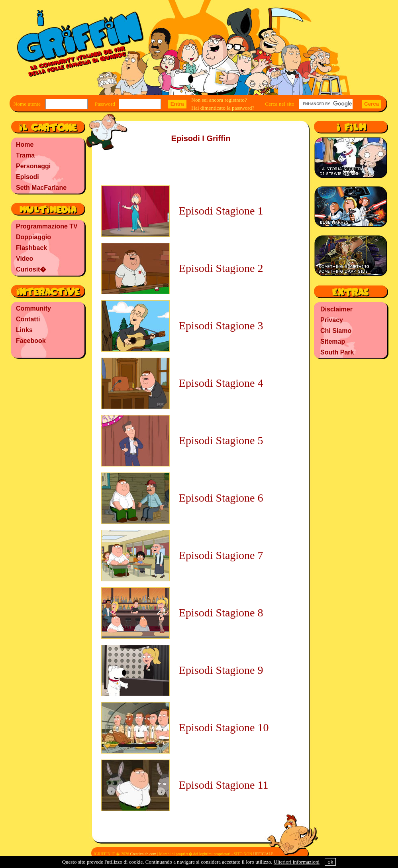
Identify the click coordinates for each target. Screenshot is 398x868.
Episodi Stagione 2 (221, 268)
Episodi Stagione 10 (224, 727)
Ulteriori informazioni (297, 862)
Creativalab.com (143, 854)
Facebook (31, 341)
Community (33, 308)
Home (25, 145)
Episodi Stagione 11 (224, 785)
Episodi (27, 177)
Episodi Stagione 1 (221, 211)
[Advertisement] (48, 413)
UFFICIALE (263, 854)
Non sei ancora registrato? (219, 100)
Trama (25, 155)
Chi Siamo (336, 331)
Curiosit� (31, 269)
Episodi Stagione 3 (221, 326)
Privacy (332, 320)
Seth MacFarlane (41, 188)
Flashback (31, 248)
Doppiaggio (33, 237)
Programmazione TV (47, 226)
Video (25, 259)
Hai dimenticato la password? (223, 108)
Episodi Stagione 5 (221, 440)
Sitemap (333, 341)
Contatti (28, 319)
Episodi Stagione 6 (221, 498)
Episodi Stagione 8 (221, 613)
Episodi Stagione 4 (221, 383)
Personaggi (33, 166)
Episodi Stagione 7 (221, 555)
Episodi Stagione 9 (221, 670)
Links (24, 330)
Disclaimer (336, 309)
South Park (337, 352)
